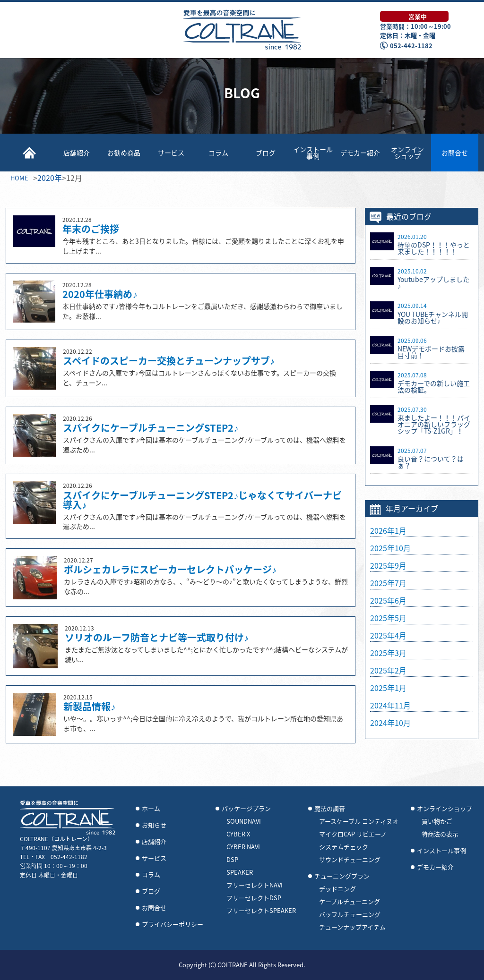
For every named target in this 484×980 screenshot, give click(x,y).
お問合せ (455, 153)
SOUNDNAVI (244, 821)
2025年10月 (390, 548)
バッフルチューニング (350, 914)
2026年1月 (388, 530)
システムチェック (344, 847)
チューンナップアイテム (352, 927)
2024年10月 (390, 723)
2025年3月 (388, 653)
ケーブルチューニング (350, 902)
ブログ (266, 153)
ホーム (151, 809)
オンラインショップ (407, 153)
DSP (232, 860)
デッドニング (337, 889)
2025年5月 (388, 618)
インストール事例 (313, 153)
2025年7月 (388, 583)
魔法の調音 (330, 809)
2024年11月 (390, 705)
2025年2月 (388, 670)
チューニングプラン (342, 876)
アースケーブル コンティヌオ (359, 821)
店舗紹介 (77, 153)
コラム (218, 153)
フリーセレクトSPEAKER (261, 911)
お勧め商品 (124, 153)
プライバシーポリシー (173, 924)
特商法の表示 (440, 834)
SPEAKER (240, 872)
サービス (171, 153)
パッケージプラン (246, 809)
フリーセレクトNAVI (255, 885)
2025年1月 (388, 688)
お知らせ (154, 825)
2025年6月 (388, 600)
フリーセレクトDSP (254, 898)
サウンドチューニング (350, 860)
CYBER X (238, 834)
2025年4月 (388, 635)
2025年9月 (388, 565)
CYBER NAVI (243, 847)
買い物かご (437, 821)
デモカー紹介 (360, 153)
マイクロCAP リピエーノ (353, 834)
